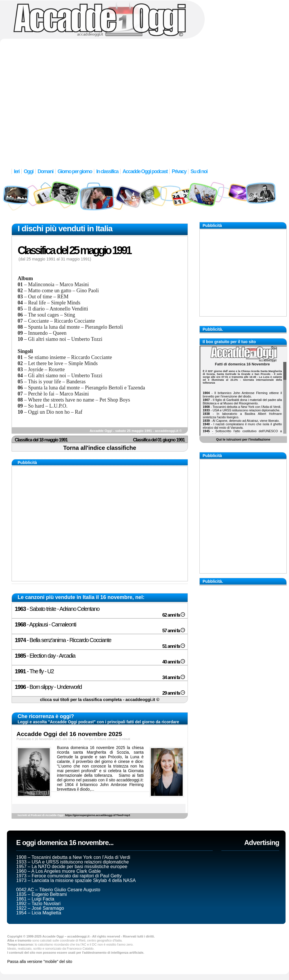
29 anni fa (174, 693)
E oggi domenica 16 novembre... (65, 843)
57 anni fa (174, 631)
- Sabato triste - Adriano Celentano (57, 609)
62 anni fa (174, 615)
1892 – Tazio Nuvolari (38, 904)
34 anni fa (174, 677)
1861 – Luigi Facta (35, 899)
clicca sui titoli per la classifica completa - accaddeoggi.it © (100, 700)
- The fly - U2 (34, 671)
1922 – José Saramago (40, 908)
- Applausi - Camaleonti (45, 624)
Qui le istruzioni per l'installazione (243, 439)
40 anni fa (174, 662)
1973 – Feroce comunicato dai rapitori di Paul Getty (69, 876)
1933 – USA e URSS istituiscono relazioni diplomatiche (73, 862)
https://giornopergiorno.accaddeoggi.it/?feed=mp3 (98, 815)
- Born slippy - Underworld (48, 687)
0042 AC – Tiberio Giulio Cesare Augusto (58, 890)
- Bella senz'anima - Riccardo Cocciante (63, 640)
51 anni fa (174, 646)
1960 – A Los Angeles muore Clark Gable (59, 871)
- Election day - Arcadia (45, 656)
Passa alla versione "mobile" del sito (40, 961)
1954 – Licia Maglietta (39, 913)
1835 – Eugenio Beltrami (41, 894)
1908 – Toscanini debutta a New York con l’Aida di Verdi (73, 857)
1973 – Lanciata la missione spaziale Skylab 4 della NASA (76, 880)
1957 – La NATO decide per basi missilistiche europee (72, 867)
